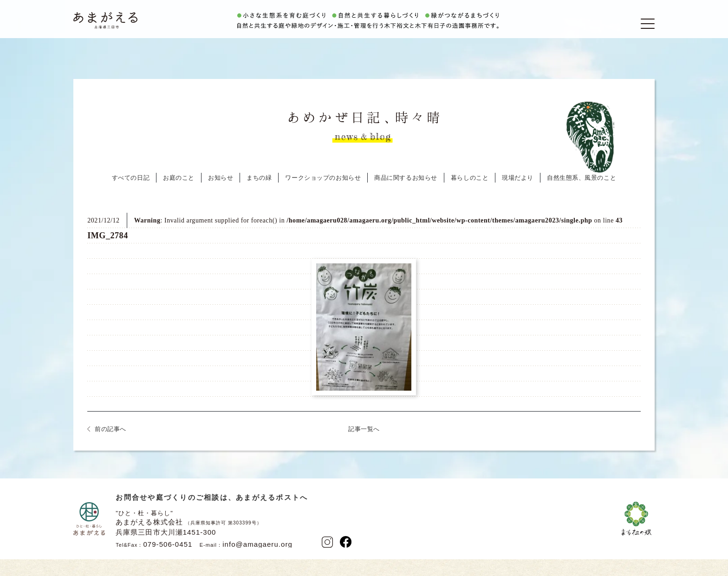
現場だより (518, 196)
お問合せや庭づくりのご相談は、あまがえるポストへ (212, 515)
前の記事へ (110, 447)
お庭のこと (179, 196)
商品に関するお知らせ (406, 196)
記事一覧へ (364, 447)
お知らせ (221, 196)
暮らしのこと (470, 196)
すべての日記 (131, 196)
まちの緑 (259, 196)
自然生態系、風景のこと (582, 196)
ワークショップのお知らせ (323, 196)
